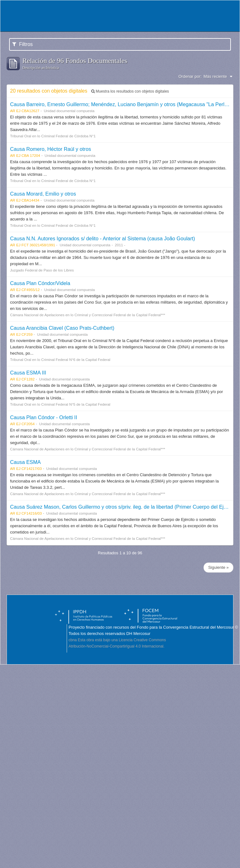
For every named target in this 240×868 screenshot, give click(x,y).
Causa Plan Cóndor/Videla (40, 283)
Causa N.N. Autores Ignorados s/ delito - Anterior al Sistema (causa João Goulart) (103, 238)
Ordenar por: (190, 76)
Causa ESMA (25, 462)
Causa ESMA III (28, 373)
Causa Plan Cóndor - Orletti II (44, 417)
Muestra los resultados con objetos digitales (130, 91)
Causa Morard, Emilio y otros (43, 194)
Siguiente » (218, 567)
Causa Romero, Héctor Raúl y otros (50, 149)
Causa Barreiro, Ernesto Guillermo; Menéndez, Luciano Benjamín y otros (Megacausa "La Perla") (120, 104)
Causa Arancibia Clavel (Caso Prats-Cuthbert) (62, 328)
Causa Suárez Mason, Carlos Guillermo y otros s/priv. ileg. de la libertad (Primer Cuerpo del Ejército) (124, 507)
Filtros (22, 44)
